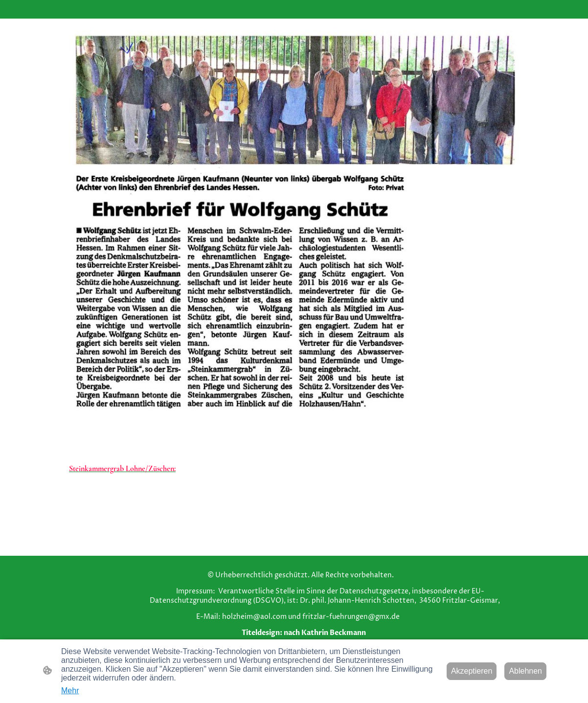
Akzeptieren (472, 671)
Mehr (70, 691)
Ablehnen (525, 671)
